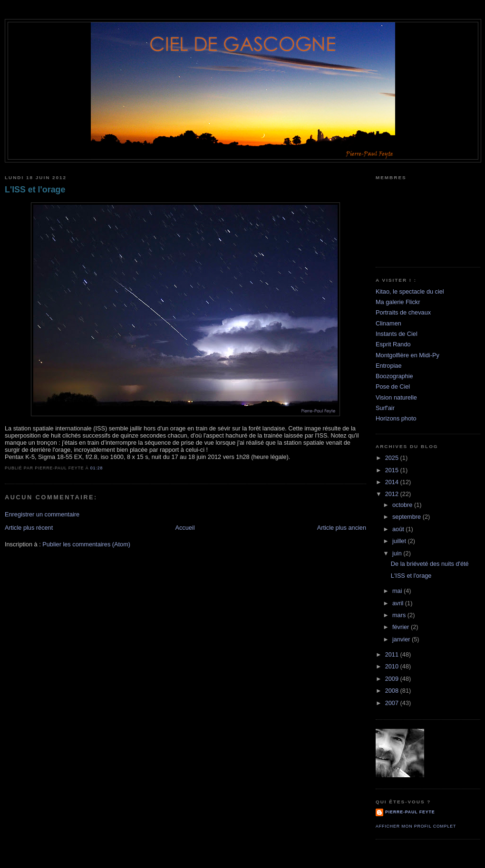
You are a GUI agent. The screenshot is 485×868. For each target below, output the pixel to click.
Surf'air (385, 408)
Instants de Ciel (397, 334)
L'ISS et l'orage (35, 190)
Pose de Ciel (393, 386)
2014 (393, 482)
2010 (393, 666)
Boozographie (394, 376)
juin (398, 553)
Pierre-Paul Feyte (410, 812)
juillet (400, 541)
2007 (393, 703)
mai (398, 591)
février (402, 627)
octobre (403, 505)
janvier (402, 639)
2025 (393, 458)
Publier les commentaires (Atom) (86, 544)
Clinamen (388, 323)
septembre (407, 517)
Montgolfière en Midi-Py (407, 355)
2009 (393, 679)
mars (400, 615)
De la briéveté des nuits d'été (430, 564)
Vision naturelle (396, 397)
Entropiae (389, 366)
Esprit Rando (393, 344)
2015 (393, 470)
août (399, 529)
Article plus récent (29, 528)
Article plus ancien (342, 528)
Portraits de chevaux (403, 312)
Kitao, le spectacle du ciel (410, 291)
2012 (393, 494)
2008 (393, 691)
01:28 (97, 468)
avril (399, 603)
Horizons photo (396, 418)
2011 (393, 654)
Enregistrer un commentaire (42, 514)
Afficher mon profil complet (416, 826)
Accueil (185, 528)
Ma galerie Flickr (398, 302)
